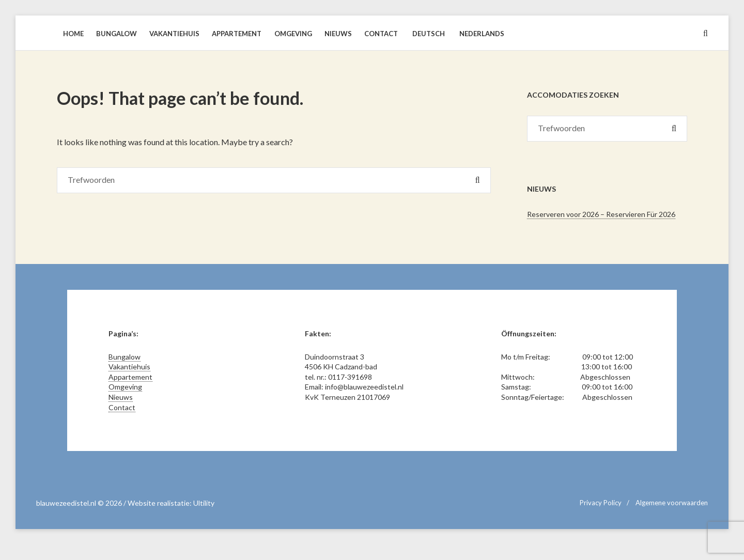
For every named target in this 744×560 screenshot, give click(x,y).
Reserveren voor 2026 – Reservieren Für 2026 (601, 214)
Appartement (130, 377)
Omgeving (125, 387)
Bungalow (125, 357)
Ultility (204, 503)
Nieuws (121, 397)
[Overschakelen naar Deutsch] (428, 34)
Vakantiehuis (129, 367)
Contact (122, 407)
